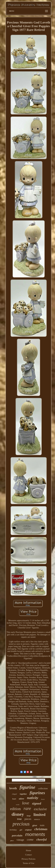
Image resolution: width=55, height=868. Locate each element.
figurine (27, 787)
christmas (41, 829)
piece (12, 841)
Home (28, 850)
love (26, 803)
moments (35, 834)
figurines (37, 793)
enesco (37, 819)
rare (27, 808)
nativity (33, 798)
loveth (13, 788)
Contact (28, 855)
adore (22, 799)
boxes (43, 799)
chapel (14, 794)
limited (40, 815)
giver (35, 825)
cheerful (41, 840)
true (19, 819)
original (28, 830)
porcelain (17, 835)
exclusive (40, 809)
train (42, 825)
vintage (20, 840)
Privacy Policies (28, 859)
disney (18, 814)
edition (15, 809)
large (29, 816)
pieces (28, 819)
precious (21, 824)
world (18, 805)
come (30, 839)
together (23, 794)
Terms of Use (28, 863)
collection (43, 788)
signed (37, 803)
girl (21, 830)
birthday (13, 830)
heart (14, 799)
